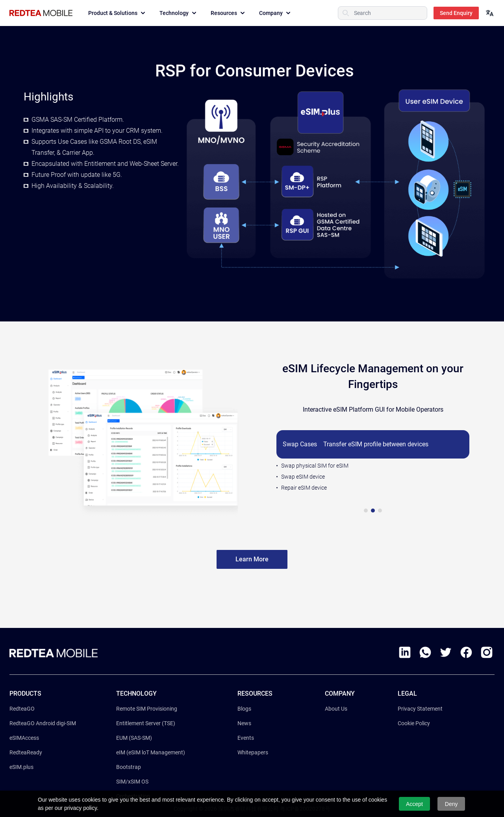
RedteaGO (22, 709)
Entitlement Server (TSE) (146, 723)
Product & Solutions (118, 13)
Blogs (244, 709)
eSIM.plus (21, 767)
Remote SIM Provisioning (147, 709)
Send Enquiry (456, 13)
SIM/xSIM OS (132, 782)
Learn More (252, 559)
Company (276, 13)
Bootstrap (129, 767)
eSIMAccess (24, 738)
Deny (451, 804)
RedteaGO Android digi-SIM (43, 723)
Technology (179, 13)
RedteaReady (26, 752)
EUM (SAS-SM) (134, 738)
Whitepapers (253, 752)
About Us (336, 709)
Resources (229, 13)
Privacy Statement (420, 709)
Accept (414, 804)
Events (246, 738)
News (244, 723)
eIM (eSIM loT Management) (151, 752)
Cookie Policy (414, 723)
